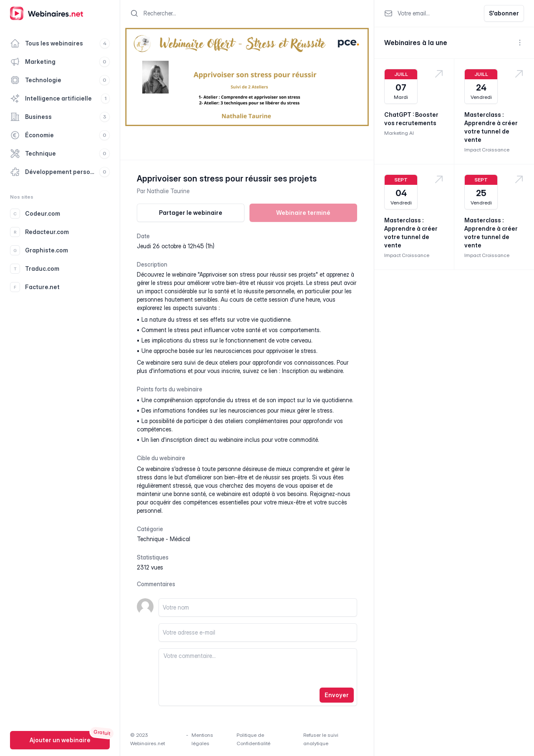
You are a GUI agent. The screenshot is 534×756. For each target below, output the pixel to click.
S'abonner (504, 13)
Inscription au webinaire (312, 371)
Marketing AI (399, 133)
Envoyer (337, 695)
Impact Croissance (487, 150)
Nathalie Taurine (168, 191)
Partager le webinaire (191, 213)
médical (180, 539)
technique (150, 539)
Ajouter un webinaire (60, 740)
